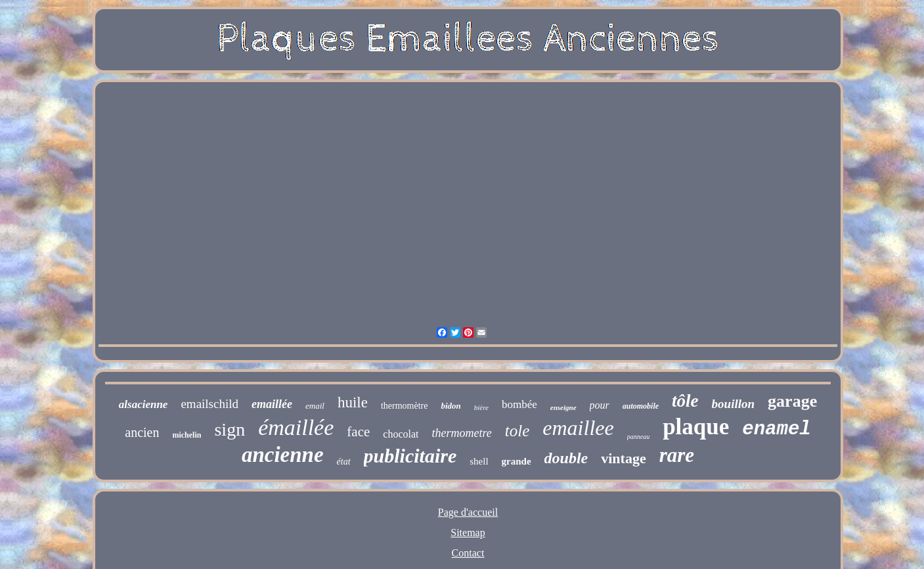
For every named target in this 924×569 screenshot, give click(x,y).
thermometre (461, 433)
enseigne (563, 407)
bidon (451, 406)
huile (353, 402)
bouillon (733, 404)
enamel (776, 429)
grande (517, 461)
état (344, 462)
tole (517, 431)
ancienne (283, 455)
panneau (638, 437)
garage (792, 401)
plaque (696, 427)
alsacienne (143, 404)
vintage (623, 458)
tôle (685, 401)
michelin (187, 435)
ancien (142, 432)
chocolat (401, 434)
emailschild (209, 404)
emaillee (578, 428)
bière (481, 407)
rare (677, 455)
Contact (468, 553)
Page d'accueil (468, 512)
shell (479, 461)
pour (600, 405)
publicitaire (410, 456)
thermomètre (405, 406)
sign (230, 429)
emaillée (272, 404)
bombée (519, 404)
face (358, 432)
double (566, 458)
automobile (641, 406)
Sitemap (468, 533)
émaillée (296, 427)
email (315, 406)
